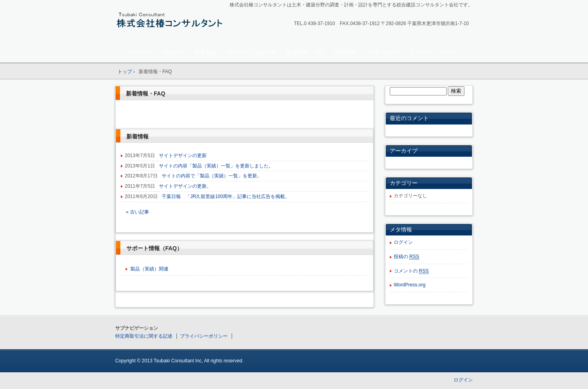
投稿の (406, 257)
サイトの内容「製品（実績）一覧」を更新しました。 (216, 166)
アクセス (420, 53)
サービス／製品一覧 (251, 53)
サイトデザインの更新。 (185, 186)
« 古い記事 (137, 212)
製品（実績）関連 (149, 269)
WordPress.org (410, 285)
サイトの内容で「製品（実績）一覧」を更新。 (212, 176)
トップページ (137, 53)
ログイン (403, 242)
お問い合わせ (383, 53)
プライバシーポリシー (204, 336)
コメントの (411, 271)
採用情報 (346, 53)
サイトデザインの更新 (183, 156)
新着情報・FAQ (306, 53)
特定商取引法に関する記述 (144, 336)
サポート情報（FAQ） (154, 248)
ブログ (449, 53)
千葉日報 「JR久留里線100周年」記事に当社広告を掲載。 (226, 196)
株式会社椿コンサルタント (171, 22)
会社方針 (174, 53)
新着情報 (137, 136)
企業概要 (206, 53)
